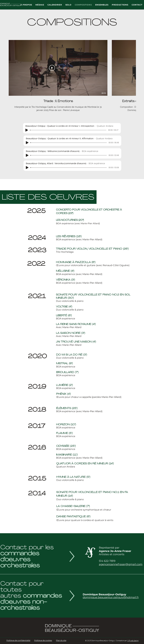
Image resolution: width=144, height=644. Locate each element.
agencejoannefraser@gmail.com (121, 564)
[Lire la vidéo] (58, 68)
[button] (26, 5)
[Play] (27, 130)
